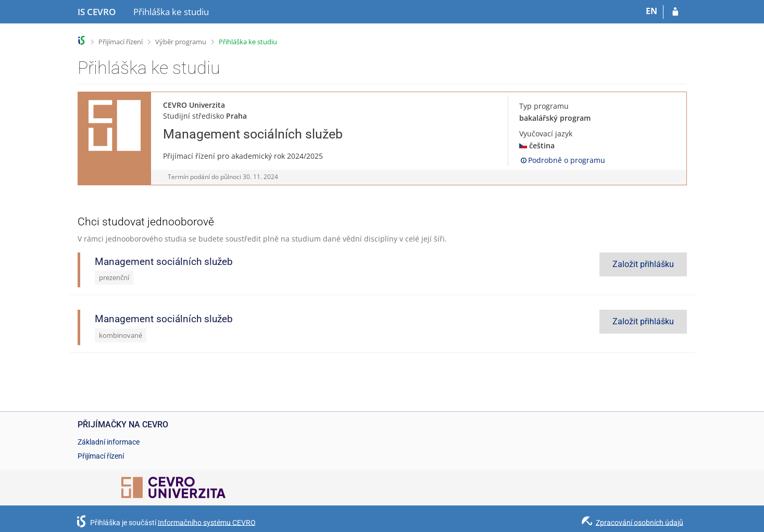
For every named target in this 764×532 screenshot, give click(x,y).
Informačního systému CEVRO (207, 522)
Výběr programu (181, 42)
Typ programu (544, 106)
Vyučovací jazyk (546, 134)
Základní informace (109, 442)
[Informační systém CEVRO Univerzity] (97, 12)
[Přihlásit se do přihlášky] (675, 12)
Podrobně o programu (562, 160)
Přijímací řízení (121, 42)
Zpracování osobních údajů (640, 522)
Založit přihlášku (643, 264)
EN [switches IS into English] (652, 11)
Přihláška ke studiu (248, 42)
